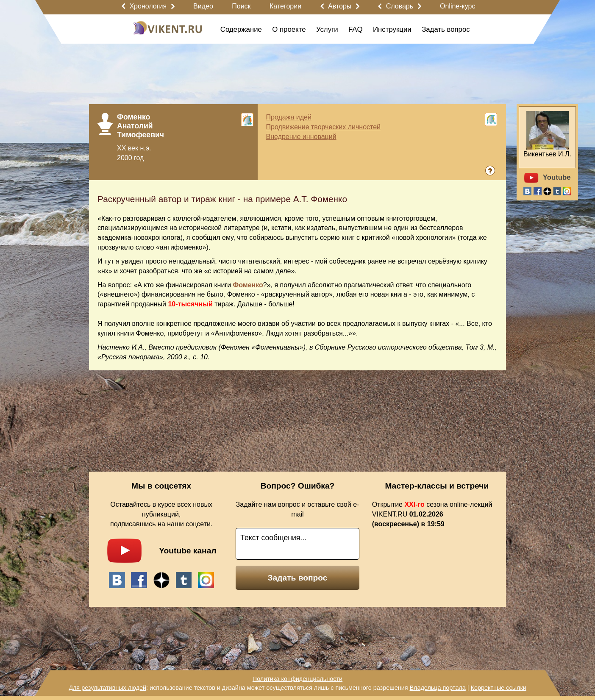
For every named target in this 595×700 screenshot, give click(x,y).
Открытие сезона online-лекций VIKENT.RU (432, 514)
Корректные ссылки (499, 688)
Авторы (340, 6)
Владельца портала (437, 688)
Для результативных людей (107, 688)
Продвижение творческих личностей (323, 127)
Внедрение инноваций (301, 137)
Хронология (148, 6)
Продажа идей (289, 117)
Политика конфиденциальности (297, 679)
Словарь (400, 6)
